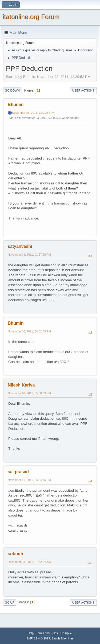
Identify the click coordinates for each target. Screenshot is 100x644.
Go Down (12, 90)
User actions (83, 90)
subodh (15, 554)
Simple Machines (63, 638)
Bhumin (16, 105)
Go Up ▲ (66, 633)
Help (31, 633)
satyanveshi (20, 246)
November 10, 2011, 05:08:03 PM (29, 393)
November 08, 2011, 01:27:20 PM (29, 255)
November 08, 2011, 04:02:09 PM (29, 331)
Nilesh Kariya (21, 385)
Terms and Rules (47, 633)
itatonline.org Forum (31, 17)
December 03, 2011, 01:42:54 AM (29, 562)
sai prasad (18, 472)
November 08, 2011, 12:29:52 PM (34, 113)
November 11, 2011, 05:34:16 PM (29, 480)
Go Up (10, 603)
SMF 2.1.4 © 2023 (38, 638)
